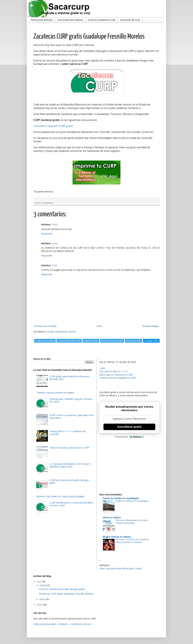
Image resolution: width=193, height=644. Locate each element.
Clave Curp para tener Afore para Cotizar (120, 568)
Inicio (99, 326)
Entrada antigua (151, 326)
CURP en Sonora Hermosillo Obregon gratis (69, 482)
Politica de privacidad (44, 624)
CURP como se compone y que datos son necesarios (72, 417)
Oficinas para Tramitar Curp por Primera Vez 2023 (71, 400)
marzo (43, 585)
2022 (40, 582)
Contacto (63, 624)
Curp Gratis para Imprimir (70, 20)
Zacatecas (48, 203)
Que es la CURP (133, 341)
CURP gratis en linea (45, 341)
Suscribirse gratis (129, 427)
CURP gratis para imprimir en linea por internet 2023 (70, 378)
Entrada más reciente (45, 326)
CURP (102, 368)
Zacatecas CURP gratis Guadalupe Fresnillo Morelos (66, 594)
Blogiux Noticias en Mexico (117, 537)
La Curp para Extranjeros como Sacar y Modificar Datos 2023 (70, 465)
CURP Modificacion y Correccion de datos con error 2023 (71, 504)
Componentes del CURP (69, 341)
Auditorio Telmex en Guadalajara (132, 501)
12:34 (54, 243)
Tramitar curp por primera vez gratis (55, 392)
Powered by (129, 437)
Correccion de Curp (130, 20)
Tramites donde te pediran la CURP (118, 378)
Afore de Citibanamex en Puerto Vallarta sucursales (132, 522)
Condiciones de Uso (81, 624)
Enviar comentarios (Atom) (62, 332)
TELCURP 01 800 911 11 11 (114, 371)
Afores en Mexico (112, 517)
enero (43, 599)
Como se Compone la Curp (102, 20)
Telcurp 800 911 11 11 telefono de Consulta (68, 433)
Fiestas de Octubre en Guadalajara (121, 498)
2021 (40, 605)
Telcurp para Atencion (42, 20)
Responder (47, 234)
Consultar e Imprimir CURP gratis (53, 126)
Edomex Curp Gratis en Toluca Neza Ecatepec (60, 496)
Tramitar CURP (151, 341)
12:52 (54, 265)
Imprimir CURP (91, 341)
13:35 (54, 225)
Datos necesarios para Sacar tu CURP (69, 448)
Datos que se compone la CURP (116, 375)
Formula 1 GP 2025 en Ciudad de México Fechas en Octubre (132, 541)
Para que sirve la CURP (112, 341)
